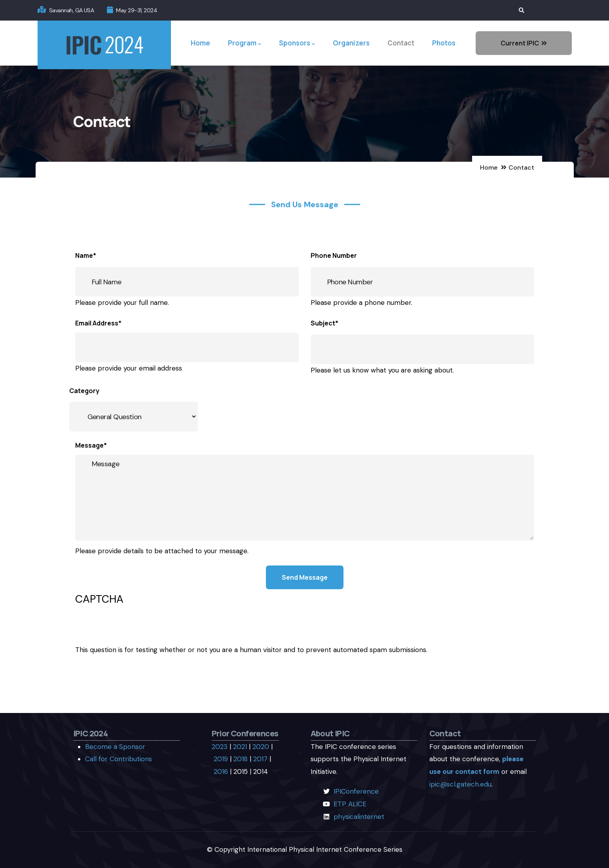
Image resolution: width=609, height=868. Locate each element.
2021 (240, 747)
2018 (241, 759)
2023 (220, 747)
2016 (221, 772)
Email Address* (98, 323)
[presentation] (135, 628)
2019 (221, 759)
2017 (260, 759)
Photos (444, 43)
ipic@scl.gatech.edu (460, 784)
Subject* (324, 323)
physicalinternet (359, 817)
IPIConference (356, 791)
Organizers (351, 43)
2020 (261, 747)
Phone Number (334, 255)
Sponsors (297, 43)
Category (84, 391)
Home (200, 43)
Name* (86, 255)
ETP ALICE (350, 804)
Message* (91, 445)
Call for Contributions (119, 759)
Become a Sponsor (115, 747)
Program (245, 43)
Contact (401, 43)
